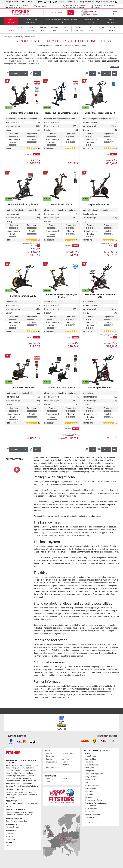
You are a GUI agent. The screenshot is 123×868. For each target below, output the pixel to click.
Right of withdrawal (67, 763)
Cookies (49, 759)
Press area (66, 779)
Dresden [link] (17, 771)
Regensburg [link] (10, 783)
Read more (115, 69)
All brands (89, 823)
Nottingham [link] (10, 797)
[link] (11, 742)
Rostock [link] (19, 783)
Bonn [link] (8, 768)
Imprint (17, 2)
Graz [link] (8, 804)
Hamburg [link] (29, 773)
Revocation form (52, 767)
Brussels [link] (16, 827)
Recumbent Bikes (92, 788)
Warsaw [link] (9, 846)
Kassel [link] (32, 776)
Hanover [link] (9, 776)
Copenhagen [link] (11, 839)
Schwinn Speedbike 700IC (100, 390)
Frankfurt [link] (14, 773)
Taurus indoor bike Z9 (61, 207)
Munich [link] (17, 781)
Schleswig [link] (9, 786)
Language (100, 2)
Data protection (68, 754)
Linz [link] (28, 804)
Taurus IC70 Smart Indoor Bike (23, 115)
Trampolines (90, 771)
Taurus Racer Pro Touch (23, 390)
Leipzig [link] (22, 778)
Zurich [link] (26, 821)
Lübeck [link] (28, 778)
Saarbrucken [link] (27, 783)
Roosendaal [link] (19, 815)
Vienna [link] (8, 806)
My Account (111, 2)
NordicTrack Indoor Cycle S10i (23, 207)
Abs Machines (91, 806)
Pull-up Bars (90, 812)
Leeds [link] (16, 792)
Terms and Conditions (50, 755)
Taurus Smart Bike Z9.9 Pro (61, 390)
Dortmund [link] (10, 771)
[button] (114, 76)
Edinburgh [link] (10, 795)
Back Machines (91, 809)
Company (9, 2)
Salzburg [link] (34, 804)
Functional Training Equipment (97, 803)
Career (23, 2)
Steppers (89, 797)
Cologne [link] (16, 778)
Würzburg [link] (34, 786)
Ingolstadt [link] (17, 776)
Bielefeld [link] (28, 765)
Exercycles (89, 791)
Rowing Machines (92, 765)
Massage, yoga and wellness (92, 23)
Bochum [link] (35, 765)
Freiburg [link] (22, 773)
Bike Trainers (90, 794)
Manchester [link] (32, 795)
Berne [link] (13, 821)
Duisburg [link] (33, 771)
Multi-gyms (90, 768)
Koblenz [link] (9, 778)
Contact (29, 2)
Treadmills (89, 762)
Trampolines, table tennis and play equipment (61, 23)
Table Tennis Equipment (94, 774)
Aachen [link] (9, 765)
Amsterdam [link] (10, 812)
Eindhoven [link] (10, 815)
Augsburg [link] (16, 765)
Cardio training (11, 23)
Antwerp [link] (9, 827)
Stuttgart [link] (17, 786)
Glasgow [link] (17, 795)
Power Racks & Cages (94, 800)
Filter (37, 76)
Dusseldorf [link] (25, 771)
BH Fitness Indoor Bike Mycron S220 (100, 298)
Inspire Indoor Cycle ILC (100, 207)
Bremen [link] (31, 768)
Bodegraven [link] (20, 812)
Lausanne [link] (19, 821)
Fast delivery (42, 6)
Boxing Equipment (92, 785)
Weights (88, 783)
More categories (111, 23)
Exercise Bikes (91, 759)
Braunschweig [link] (22, 768)
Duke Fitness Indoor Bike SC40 (100, 115)
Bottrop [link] (13, 768)
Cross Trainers (91, 756)
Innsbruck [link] (14, 804)
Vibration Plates (91, 818)
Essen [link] (8, 773)
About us (66, 759)
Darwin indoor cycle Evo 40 (23, 298)
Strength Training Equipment (31, 23)
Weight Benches (91, 777)
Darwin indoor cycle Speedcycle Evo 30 (61, 298)
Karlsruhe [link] (25, 776)
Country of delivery (86, 2)
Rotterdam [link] (28, 815)
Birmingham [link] (23, 792)
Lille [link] (7, 833)
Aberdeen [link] (9, 792)
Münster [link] (24, 781)
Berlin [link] (22, 765)
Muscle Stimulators (93, 815)
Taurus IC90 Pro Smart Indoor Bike (61, 115)
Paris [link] (11, 833)
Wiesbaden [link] (26, 786)
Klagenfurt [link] (22, 804)
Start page (7, 39)
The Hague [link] (29, 812)
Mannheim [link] (10, 781)
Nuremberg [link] (32, 781)
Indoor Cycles (30, 39)
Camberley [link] (32, 792)
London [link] (24, 795)
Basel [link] (8, 821)
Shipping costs (52, 762)
